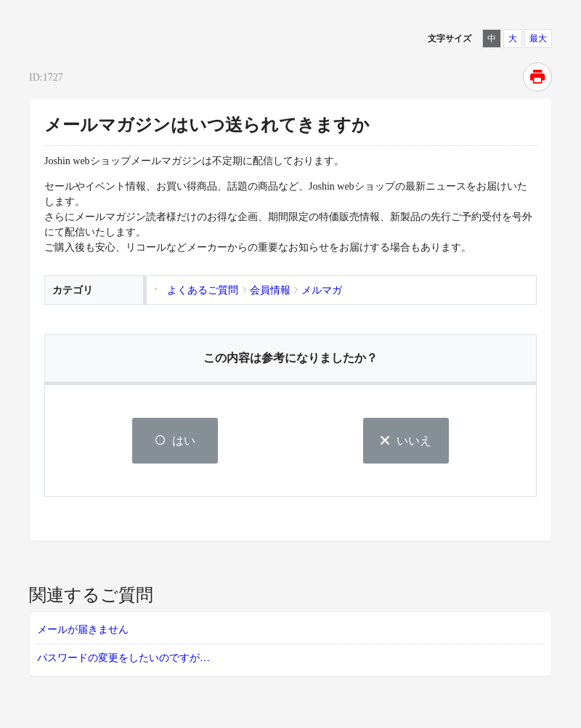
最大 (538, 39)
